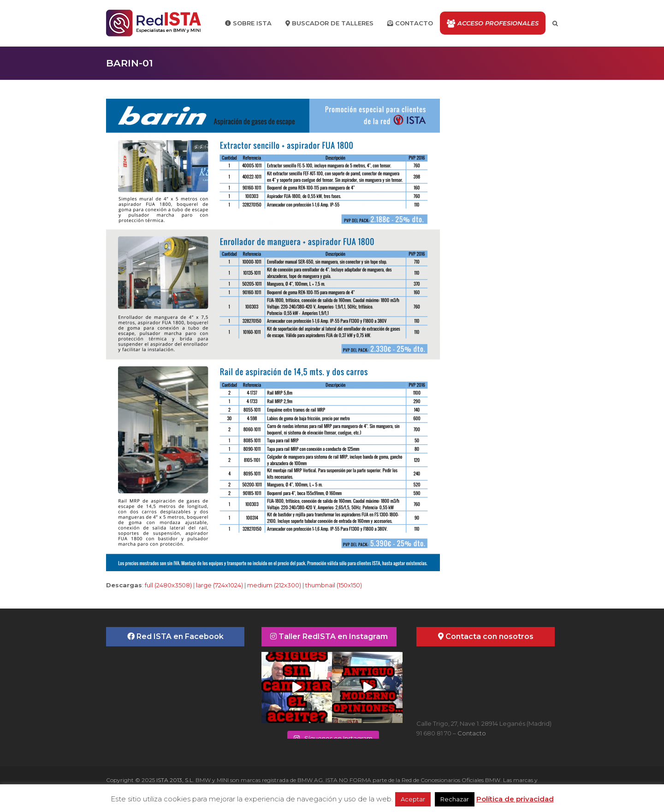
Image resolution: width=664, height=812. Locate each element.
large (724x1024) (219, 585)
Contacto (472, 733)
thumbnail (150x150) (334, 585)
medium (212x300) (274, 585)
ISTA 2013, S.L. (175, 780)
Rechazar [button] (455, 799)
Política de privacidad (515, 799)
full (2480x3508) (168, 585)
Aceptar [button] (413, 799)
